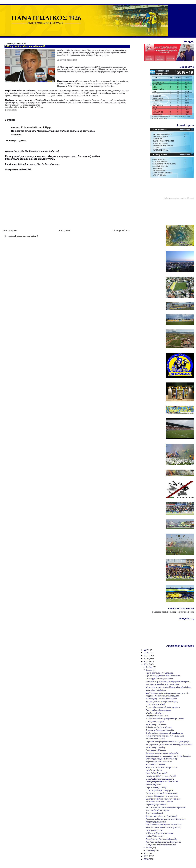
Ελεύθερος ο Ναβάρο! (154, 713)
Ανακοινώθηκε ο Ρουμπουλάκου (158, 710)
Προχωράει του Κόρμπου (156, 750)
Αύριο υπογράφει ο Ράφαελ (157, 805)
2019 (146, 650)
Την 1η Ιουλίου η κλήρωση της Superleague (164, 733)
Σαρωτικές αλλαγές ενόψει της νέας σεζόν (162, 753)
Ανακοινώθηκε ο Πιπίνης (156, 747)
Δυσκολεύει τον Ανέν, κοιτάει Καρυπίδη (161, 839)
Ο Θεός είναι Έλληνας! (155, 721)
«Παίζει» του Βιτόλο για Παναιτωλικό (161, 845)
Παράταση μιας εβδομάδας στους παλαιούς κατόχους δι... (168, 742)
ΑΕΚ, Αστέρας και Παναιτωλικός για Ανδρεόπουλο (166, 807)
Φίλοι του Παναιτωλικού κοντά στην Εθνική (163, 828)
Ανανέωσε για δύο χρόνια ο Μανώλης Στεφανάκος (165, 819)
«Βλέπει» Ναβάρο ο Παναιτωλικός (159, 833)
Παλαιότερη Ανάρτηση (121, 230)
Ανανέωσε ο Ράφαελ (154, 770)
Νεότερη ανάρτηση (10, 230)
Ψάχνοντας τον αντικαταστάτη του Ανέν (161, 767)
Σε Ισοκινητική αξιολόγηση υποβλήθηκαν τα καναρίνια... (168, 681)
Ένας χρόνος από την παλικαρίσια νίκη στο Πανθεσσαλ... (168, 756)
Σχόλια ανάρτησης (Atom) (27, 236)
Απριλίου (150, 850)
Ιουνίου (149, 670)
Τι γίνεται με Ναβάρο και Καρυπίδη (160, 730)
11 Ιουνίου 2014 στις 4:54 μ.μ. (36, 127)
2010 (146, 859)
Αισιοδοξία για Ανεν (154, 785)
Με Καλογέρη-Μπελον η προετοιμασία (161, 699)
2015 (146, 661)
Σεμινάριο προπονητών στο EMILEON (162, 782)
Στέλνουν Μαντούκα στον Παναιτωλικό (161, 816)
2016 (146, 658)
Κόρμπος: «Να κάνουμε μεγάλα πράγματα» (163, 696)
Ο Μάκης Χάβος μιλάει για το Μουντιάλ (162, 796)
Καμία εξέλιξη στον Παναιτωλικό (159, 762)
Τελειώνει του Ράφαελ (154, 813)
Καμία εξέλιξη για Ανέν (155, 836)
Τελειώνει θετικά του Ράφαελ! (158, 810)
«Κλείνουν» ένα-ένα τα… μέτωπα (159, 802)
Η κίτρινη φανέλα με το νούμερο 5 (159, 790)
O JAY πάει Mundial (155, 704)
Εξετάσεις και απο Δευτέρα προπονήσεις (162, 702)
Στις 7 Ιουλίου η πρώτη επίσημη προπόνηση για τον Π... (168, 693)
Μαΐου (149, 848)
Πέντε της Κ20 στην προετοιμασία (159, 679)
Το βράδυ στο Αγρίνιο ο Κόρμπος (159, 727)
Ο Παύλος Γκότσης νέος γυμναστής (160, 779)
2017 (146, 656)
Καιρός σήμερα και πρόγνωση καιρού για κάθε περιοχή (179, 198)
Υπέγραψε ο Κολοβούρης (156, 690)
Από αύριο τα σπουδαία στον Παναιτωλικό (162, 684)
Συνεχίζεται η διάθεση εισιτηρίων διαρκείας (163, 799)
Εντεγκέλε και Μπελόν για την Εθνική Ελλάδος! (165, 719)
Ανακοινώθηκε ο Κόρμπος (156, 724)
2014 (146, 664)
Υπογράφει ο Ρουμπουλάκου (157, 716)
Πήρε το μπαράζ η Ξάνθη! (156, 787)
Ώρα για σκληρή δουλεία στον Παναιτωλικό (163, 676)
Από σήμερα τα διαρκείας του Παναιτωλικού (163, 842)
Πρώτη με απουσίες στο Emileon (159, 673)
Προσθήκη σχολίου (16, 141)
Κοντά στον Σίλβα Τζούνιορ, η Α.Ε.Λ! (161, 776)
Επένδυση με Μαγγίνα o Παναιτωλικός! (161, 759)
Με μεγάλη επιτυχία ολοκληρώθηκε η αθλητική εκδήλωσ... (169, 687)
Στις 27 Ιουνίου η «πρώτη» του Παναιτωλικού (164, 825)
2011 (146, 856)
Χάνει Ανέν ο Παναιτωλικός (157, 773)
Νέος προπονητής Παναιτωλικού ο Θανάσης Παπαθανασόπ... (170, 744)
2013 (146, 853)
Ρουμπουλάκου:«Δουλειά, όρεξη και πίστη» (163, 707)
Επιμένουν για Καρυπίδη (155, 765)
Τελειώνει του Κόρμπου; (155, 739)
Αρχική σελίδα (65, 230)
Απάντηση (17, 135)
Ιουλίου (149, 667)
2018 (146, 653)
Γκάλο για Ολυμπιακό (154, 830)
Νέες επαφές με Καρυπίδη (156, 822)
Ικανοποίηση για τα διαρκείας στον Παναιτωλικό (165, 736)
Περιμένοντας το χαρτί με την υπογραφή (162, 793)
